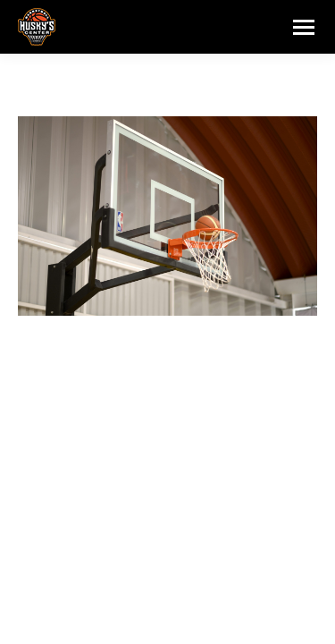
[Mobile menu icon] (304, 27)
